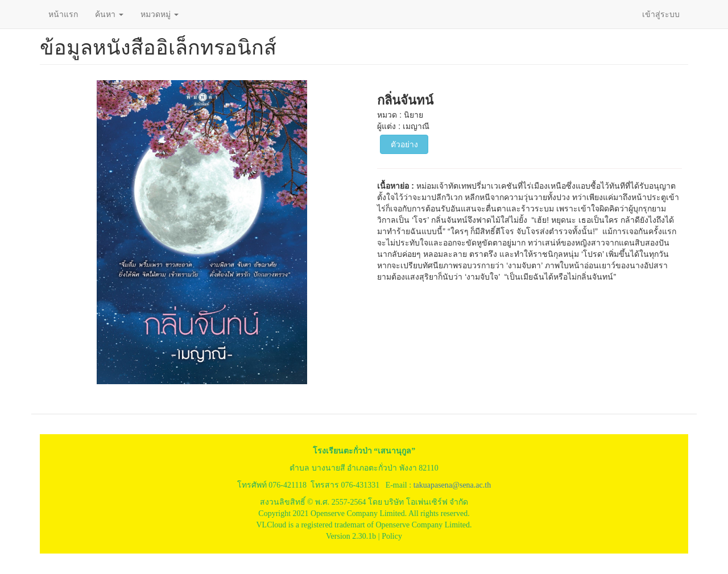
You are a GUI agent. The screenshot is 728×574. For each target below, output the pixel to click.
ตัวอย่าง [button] (404, 144)
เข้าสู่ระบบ (661, 14)
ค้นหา (109, 14)
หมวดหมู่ (160, 14)
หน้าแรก (63, 14)
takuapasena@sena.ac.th (452, 485)
